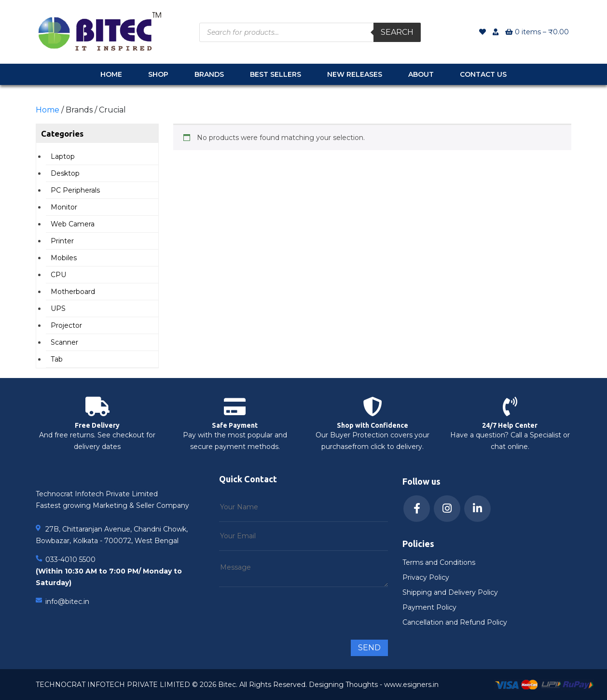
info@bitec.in (67, 602)
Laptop (63, 156)
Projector (66, 325)
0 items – (537, 32)
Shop (158, 74)
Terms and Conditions (439, 562)
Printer (62, 241)
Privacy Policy (426, 577)
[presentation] (292, 609)
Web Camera (73, 224)
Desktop (65, 173)
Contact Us (483, 74)
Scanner (64, 342)
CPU (58, 275)
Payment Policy (429, 607)
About (421, 74)
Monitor (64, 207)
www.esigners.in (411, 685)
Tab (57, 359)
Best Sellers (276, 74)
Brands (209, 74)
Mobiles (64, 258)
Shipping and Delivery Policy (450, 592)
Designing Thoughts (343, 685)
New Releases (355, 74)
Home (111, 74)
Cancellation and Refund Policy (455, 622)
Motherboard (73, 292)
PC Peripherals (75, 190)
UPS (58, 308)
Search (397, 32)
